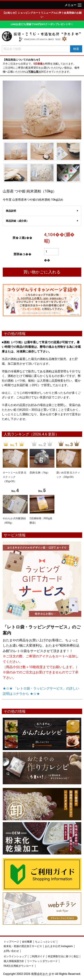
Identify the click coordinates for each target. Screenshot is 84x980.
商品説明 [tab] (11, 211)
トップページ (11, 942)
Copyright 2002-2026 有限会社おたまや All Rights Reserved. (42, 974)
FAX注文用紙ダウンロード (19, 966)
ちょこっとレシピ (45, 942)
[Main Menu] (80, 5)
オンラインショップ (15, 956)
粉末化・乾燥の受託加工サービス (23, 946)
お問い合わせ (11, 951)
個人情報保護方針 (14, 961)
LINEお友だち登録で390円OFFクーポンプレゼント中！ (42, 24)
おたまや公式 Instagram (59, 946)
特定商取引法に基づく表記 (63, 956)
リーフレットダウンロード (42, 961)
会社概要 (27, 942)
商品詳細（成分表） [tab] (17, 221)
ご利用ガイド (37, 956)
